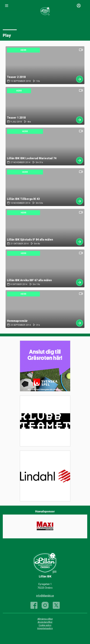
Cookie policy (45, 625)
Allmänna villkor (45, 619)
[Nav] (7, 6)
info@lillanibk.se (45, 596)
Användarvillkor (45, 622)
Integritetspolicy (45, 628)
